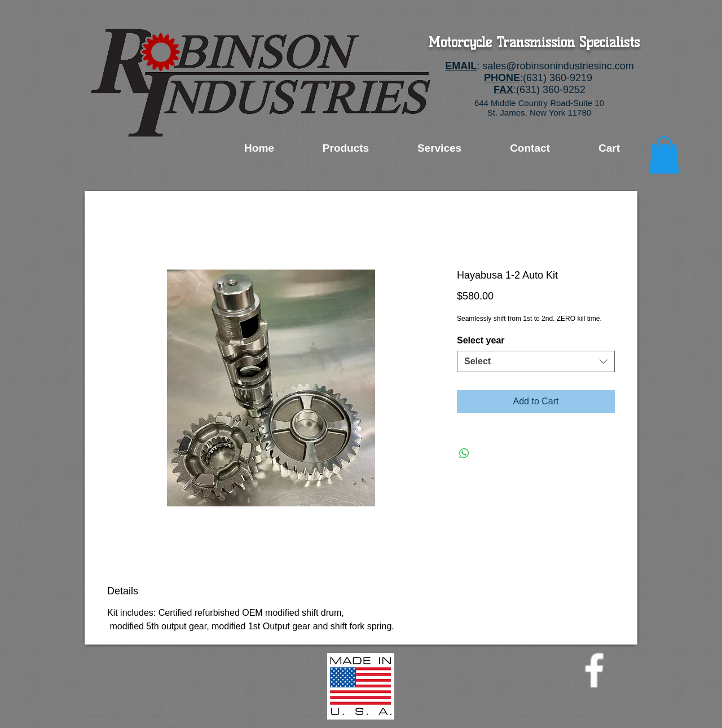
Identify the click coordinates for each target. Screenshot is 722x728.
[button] (664, 155)
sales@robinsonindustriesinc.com (558, 66)
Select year (481, 340)
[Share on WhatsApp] (464, 453)
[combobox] (536, 361)
